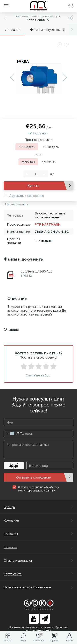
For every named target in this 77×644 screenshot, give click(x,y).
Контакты (38, 534)
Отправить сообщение (33, 477)
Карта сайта (38, 574)
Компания (38, 520)
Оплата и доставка (38, 561)
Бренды (38, 507)
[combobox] (11, 433)
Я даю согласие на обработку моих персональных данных (38, 489)
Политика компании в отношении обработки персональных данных (38, 629)
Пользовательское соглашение (38, 587)
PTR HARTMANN (48, 224)
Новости (38, 547)
